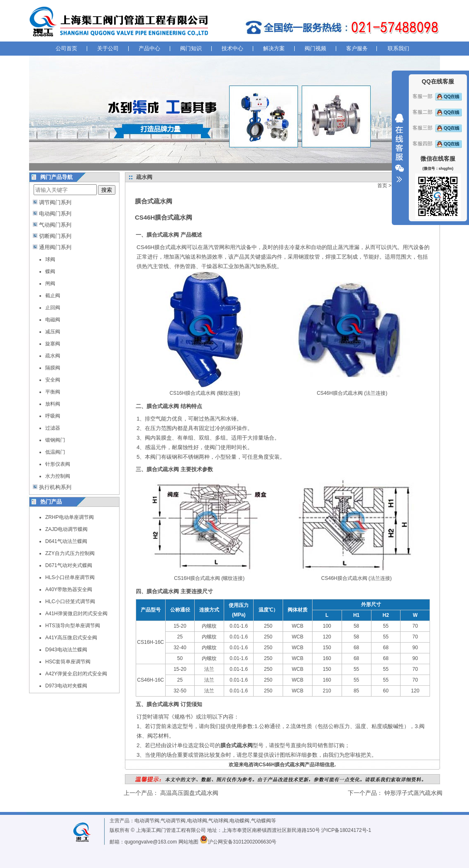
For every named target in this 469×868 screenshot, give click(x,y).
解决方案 (274, 48)
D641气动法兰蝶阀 (66, 541)
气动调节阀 (173, 821)
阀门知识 (191, 48)
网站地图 (188, 842)
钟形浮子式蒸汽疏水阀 (413, 793)
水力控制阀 (58, 476)
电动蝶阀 (239, 821)
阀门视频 (315, 48)
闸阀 (50, 284)
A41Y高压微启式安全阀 (71, 638)
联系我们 (398, 48)
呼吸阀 (53, 416)
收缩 (399, 148)
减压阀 (53, 332)
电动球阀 (197, 821)
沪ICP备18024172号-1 (346, 830)
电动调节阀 (147, 821)
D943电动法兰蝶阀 (66, 650)
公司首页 (66, 48)
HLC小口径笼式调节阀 (70, 601)
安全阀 (53, 380)
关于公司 (108, 48)
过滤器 (53, 428)
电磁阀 (53, 320)
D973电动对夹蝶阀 (66, 686)
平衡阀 (53, 392)
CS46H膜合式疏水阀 (162, 247)
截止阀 (53, 296)
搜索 (107, 190)
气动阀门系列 (55, 225)
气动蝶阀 (261, 821)
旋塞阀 (53, 344)
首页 (382, 186)
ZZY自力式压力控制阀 (70, 553)
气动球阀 (218, 821)
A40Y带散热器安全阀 (69, 589)
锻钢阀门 (55, 440)
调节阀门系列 (55, 202)
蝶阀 (50, 271)
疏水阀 (53, 356)
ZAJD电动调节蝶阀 (66, 529)
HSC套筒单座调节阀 (68, 662)
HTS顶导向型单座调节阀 (73, 626)
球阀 (50, 259)
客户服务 (357, 48)
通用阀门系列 (55, 247)
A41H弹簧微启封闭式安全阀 (76, 614)
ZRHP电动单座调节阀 (70, 517)
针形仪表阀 (58, 464)
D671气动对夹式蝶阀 (69, 565)
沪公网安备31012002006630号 (238, 842)
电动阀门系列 (55, 214)
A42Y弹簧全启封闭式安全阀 (76, 674)
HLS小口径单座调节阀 (70, 577)
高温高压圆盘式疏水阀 (189, 793)
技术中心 (232, 48)
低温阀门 (55, 452)
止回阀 (53, 308)
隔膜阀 (53, 368)
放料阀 (53, 404)
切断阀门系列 (55, 236)
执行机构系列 (55, 487)
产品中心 (149, 48)
